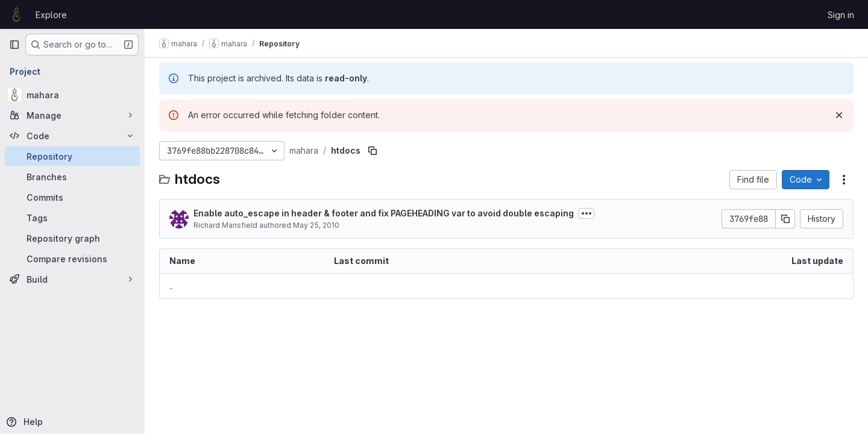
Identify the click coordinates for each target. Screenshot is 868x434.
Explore (51, 15)
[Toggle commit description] (587, 213)
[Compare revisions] (72, 259)
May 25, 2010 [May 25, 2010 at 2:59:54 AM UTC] (316, 225)
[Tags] (72, 218)
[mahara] (72, 95)
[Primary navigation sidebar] (14, 45)
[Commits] (72, 197)
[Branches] (72, 177)
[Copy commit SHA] (785, 219)
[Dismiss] (839, 115)
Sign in (841, 15)
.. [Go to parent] (171, 286)
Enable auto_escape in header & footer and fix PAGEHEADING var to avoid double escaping (384, 213)
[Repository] (72, 156)
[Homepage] (16, 14)
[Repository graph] (72, 238)
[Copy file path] (373, 151)
